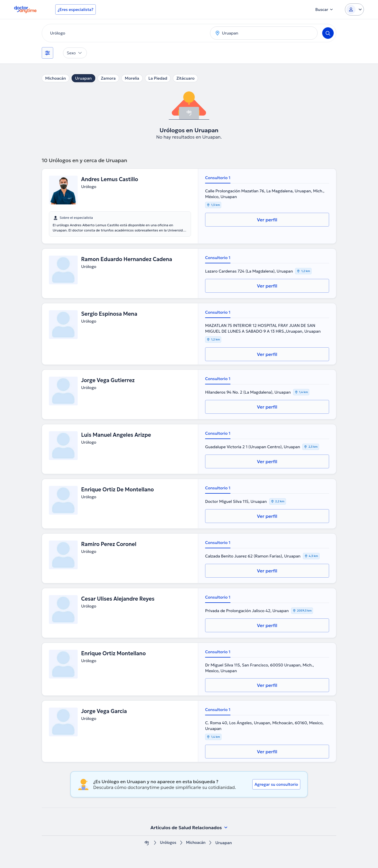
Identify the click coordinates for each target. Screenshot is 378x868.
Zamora (108, 78)
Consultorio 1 (218, 178)
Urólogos (167, 843)
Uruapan (83, 78)
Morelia (132, 78)
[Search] (328, 33)
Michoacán (56, 78)
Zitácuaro (185, 78)
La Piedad (158, 78)
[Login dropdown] (354, 9)
